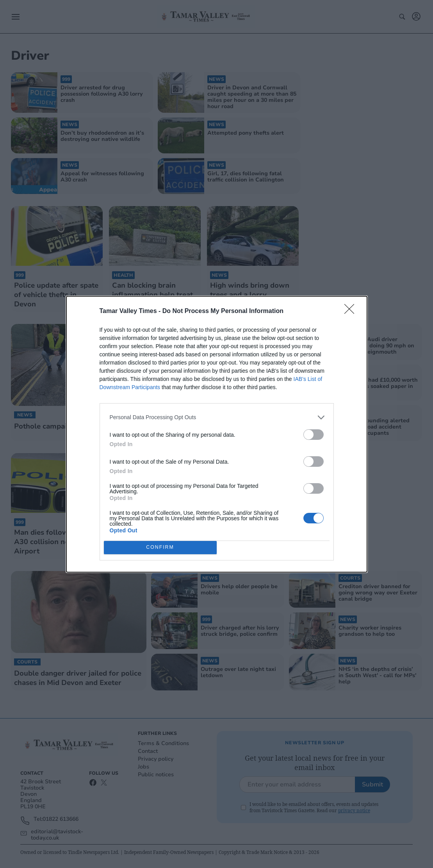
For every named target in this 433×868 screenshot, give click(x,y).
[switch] (314, 435)
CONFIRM (160, 547)
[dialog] (217, 434)
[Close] (352, 311)
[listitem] (217, 417)
